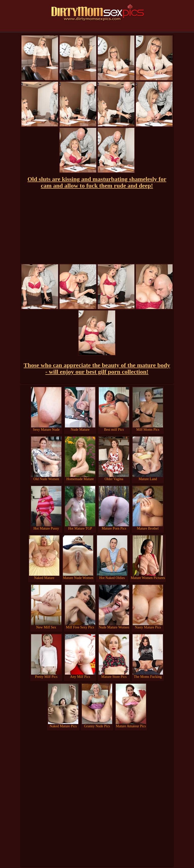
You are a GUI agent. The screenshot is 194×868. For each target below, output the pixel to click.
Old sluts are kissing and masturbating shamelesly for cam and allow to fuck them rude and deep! (97, 182)
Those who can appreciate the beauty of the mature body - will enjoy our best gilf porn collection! (97, 368)
